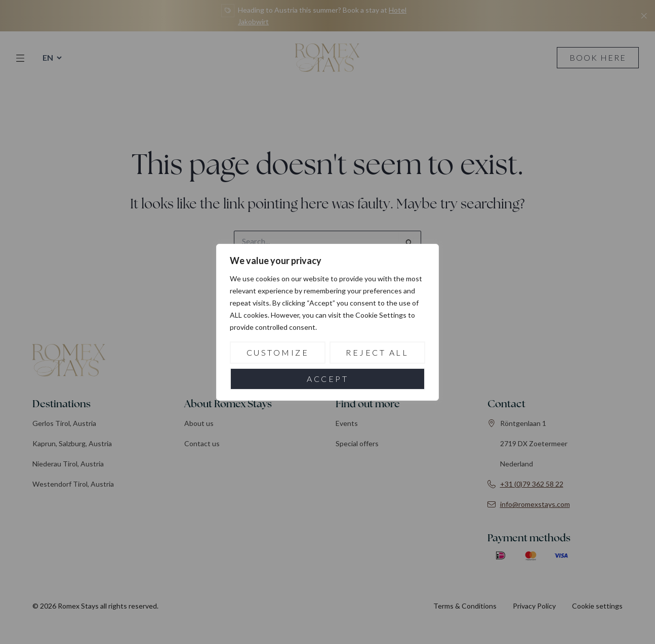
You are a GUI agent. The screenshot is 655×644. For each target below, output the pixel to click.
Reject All (377, 352)
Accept (327, 379)
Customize (278, 352)
